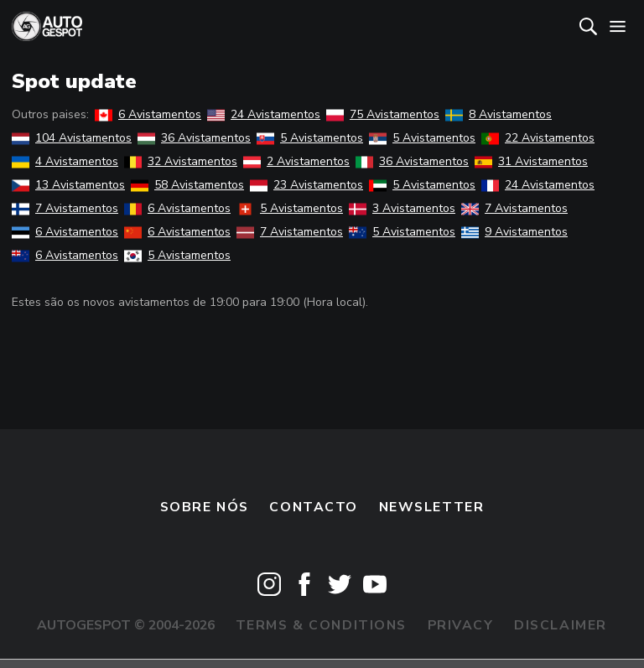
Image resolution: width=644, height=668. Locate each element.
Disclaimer (561, 625)
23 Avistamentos (306, 185)
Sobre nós (205, 507)
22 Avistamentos (538, 138)
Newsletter (432, 507)
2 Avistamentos (296, 161)
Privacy (461, 625)
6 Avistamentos (148, 114)
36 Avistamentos (194, 138)
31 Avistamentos (531, 161)
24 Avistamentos (264, 114)
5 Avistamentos (310, 138)
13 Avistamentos (68, 185)
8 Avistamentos (499, 114)
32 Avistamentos (181, 161)
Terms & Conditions (321, 625)
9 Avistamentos (514, 232)
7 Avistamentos (65, 208)
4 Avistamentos (65, 161)
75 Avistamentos (383, 114)
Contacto (314, 507)
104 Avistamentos (72, 138)
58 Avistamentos (187, 185)
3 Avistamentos (402, 208)
